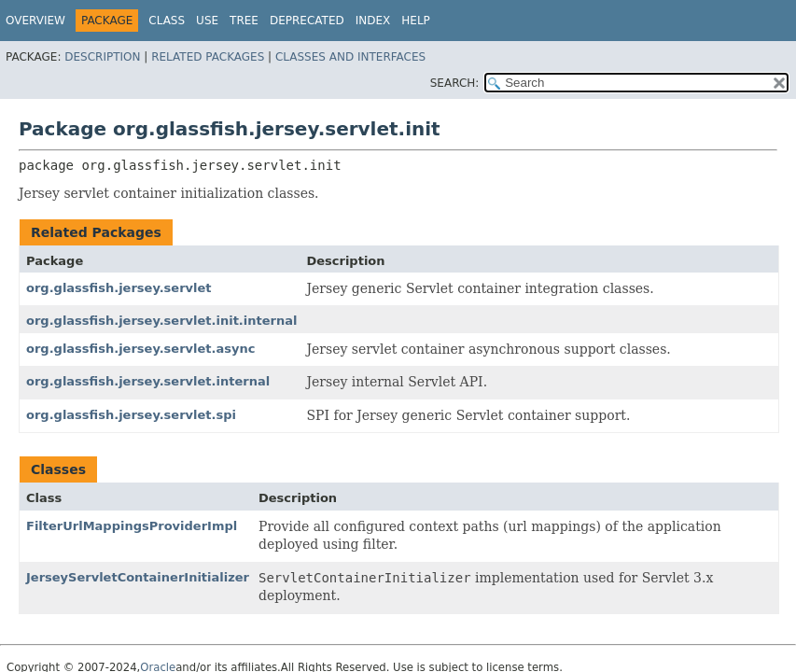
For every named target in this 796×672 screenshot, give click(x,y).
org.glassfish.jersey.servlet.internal (148, 381)
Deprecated (307, 21)
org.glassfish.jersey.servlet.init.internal (161, 321)
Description (102, 57)
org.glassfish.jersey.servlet (119, 288)
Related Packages (208, 57)
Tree (244, 21)
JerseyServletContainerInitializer (138, 577)
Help (416, 21)
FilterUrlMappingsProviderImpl (132, 526)
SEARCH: (455, 83)
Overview (35, 21)
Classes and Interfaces (350, 57)
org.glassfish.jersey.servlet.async (140, 349)
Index (373, 21)
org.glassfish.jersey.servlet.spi (131, 415)
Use (207, 21)
